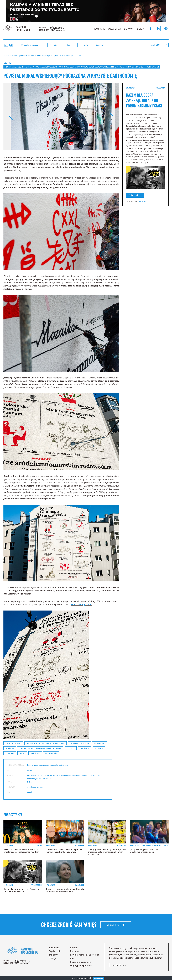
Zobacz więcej (135, 195)
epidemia (99, 748)
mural (22, 753)
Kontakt (74, 948)
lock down (35, 753)
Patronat (75, 951)
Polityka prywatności (81, 962)
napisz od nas (119, 965)
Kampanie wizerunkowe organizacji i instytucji (40, 748)
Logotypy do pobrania (81, 966)
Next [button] (111, 116)
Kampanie (100, 29)
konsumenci (100, 743)
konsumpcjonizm (13, 743)
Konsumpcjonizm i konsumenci (143, 67)
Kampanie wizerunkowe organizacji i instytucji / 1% (102, 67)
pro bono (10, 748)
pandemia (85, 748)
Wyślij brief (116, 925)
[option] (61, 116)
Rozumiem (99, 978)
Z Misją (140, 29)
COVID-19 (10, 753)
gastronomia (51, 753)
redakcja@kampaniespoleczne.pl (125, 951)
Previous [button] (11, 116)
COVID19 (71, 748)
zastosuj (156, 45)
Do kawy (129, 29)
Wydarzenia (114, 29)
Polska (28, 67)
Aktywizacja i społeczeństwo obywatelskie (54, 67)
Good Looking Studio (81, 604)
